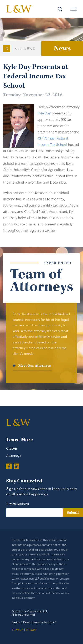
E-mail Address (18, 504)
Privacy (17, 630)
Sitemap (31, 630)
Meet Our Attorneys (35, 366)
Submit (73, 513)
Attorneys (14, 456)
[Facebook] (9, 466)
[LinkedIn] (17, 466)
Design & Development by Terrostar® (34, 622)
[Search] (58, 9)
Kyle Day (44, 113)
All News (25, 48)
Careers (12, 449)
